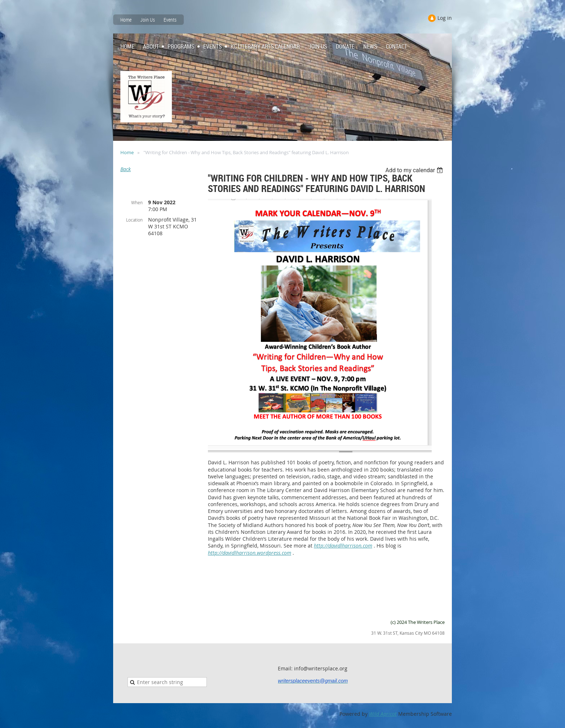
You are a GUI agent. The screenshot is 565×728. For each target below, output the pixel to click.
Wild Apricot (383, 714)
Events (170, 20)
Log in (445, 18)
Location (134, 220)
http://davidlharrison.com (343, 546)
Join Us (148, 20)
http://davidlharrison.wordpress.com (250, 553)
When (137, 202)
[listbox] (415, 170)
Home (126, 20)
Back (126, 169)
